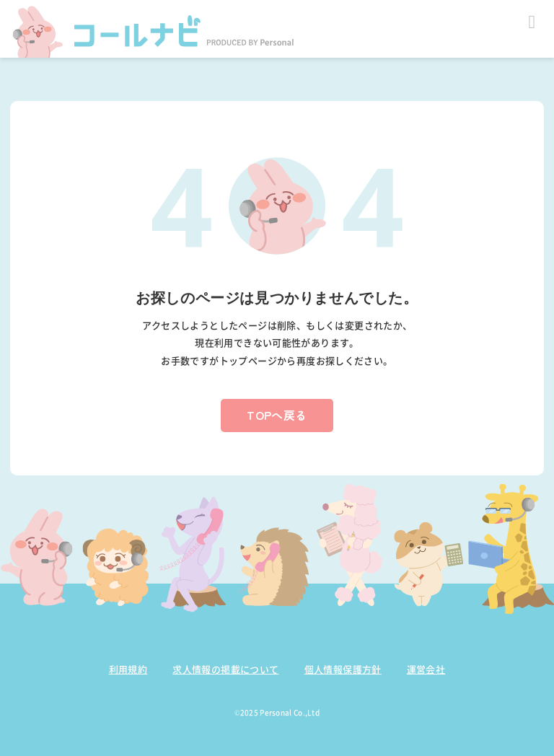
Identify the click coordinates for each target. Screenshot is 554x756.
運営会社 (426, 669)
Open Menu (532, 22)
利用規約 (128, 669)
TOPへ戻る (277, 415)
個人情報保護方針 (343, 669)
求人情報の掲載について (225, 669)
